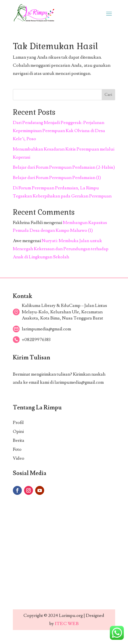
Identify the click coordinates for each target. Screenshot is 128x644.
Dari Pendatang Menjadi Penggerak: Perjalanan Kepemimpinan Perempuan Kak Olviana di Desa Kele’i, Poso (59, 131)
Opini (18, 431)
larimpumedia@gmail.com (79, 382)
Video (19, 458)
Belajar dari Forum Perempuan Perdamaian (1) (57, 178)
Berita (19, 440)
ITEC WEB (67, 624)
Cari (108, 95)
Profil (18, 423)
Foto (17, 449)
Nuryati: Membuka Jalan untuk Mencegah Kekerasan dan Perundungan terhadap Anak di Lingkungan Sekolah (61, 249)
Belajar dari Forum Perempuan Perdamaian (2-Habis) (64, 167)
